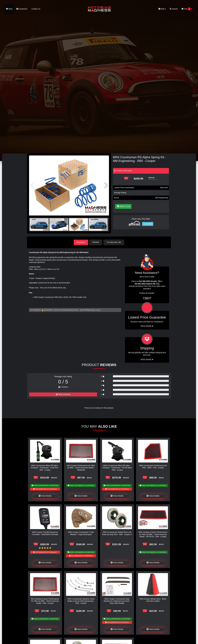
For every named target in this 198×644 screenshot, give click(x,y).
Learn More (148, 224)
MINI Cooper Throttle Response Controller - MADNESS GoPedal (45, 533)
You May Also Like (114, 242)
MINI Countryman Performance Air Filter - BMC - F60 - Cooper (153, 466)
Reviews (96, 242)
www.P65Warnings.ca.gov (90, 310)
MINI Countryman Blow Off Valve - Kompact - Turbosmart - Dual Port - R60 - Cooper (45, 468)
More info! (164, 188)
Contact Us (36, 9)
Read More (147, 326)
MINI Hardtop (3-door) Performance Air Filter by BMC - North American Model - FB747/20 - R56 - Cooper (153, 534)
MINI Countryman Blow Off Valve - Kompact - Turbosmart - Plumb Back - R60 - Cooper (117, 468)
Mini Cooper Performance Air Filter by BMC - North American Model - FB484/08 (81, 468)
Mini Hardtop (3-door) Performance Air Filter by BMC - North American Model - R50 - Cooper (45, 601)
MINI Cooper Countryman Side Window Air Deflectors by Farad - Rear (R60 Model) (117, 601)
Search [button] (174, 9)
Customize (22, 9)
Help (162, 9)
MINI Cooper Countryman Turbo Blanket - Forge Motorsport (81, 533)
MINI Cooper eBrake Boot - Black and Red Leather (153, 600)
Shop (9, 9)
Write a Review (63, 394)
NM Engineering (162, 198)
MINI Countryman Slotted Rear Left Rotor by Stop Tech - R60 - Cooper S (117, 533)
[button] (106, 185)
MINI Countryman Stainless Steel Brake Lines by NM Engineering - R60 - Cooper (81, 601)
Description (81, 242)
